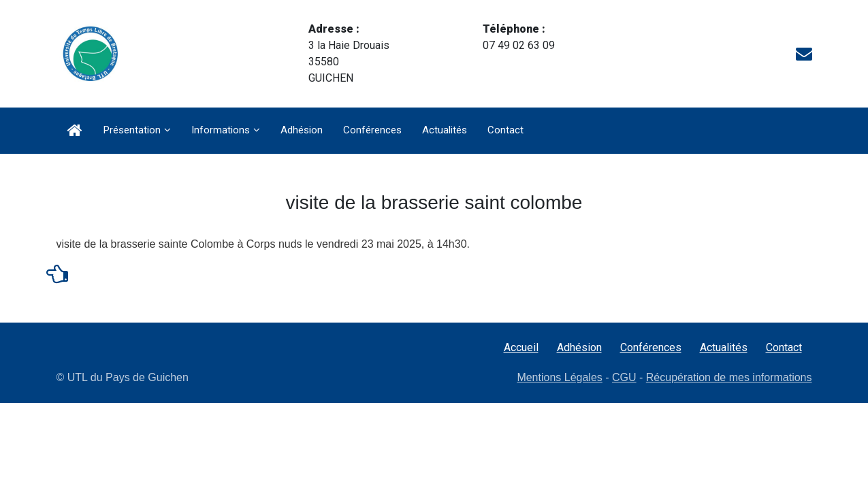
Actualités (445, 130)
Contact (505, 130)
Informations (221, 130)
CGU (624, 377)
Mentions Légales (559, 377)
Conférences (372, 130)
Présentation (132, 130)
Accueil (521, 347)
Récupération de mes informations (729, 377)
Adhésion (302, 130)
